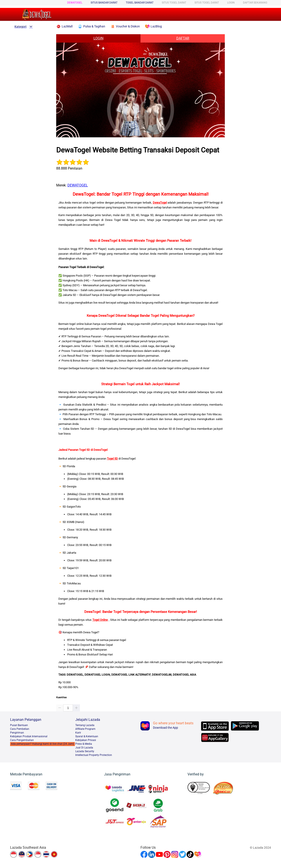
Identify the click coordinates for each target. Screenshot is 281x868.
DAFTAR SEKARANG (255, 3)
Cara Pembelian (20, 729)
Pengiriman (17, 733)
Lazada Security (85, 751)
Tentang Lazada (85, 725)
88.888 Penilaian (69, 168)
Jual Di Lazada (84, 748)
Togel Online (100, 620)
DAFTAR (183, 38)
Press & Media (84, 744)
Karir (78, 733)
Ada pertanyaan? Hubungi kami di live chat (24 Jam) (42, 744)
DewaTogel (160, 203)
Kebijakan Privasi (86, 740)
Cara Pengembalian (22, 740)
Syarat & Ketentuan (87, 736)
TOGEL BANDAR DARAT (140, 3)
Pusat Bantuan (19, 725)
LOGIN (231, 3)
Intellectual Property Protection (94, 755)
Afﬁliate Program (85, 729)
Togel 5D (112, 459)
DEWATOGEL (75, 3)
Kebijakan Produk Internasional (29, 736)
